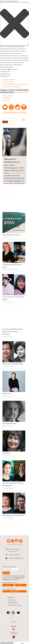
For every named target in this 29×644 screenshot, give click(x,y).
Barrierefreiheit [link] (13, 603)
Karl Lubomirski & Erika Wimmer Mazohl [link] (14, 298)
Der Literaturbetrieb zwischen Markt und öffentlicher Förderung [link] (13, 332)
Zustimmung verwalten (7, 643)
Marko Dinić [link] (7, 394)
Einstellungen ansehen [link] (21, 92)
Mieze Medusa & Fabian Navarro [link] (14, 516)
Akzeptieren (4, 90)
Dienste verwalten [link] (8, 82)
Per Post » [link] (21, 585)
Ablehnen (11, 90)
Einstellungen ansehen (22, 90)
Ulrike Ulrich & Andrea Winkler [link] (13, 364)
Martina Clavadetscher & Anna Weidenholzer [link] (13, 484)
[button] (14, 24)
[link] (14, 110)
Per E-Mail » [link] (8, 585)
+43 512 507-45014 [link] (14, 555)
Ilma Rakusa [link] (6, 453)
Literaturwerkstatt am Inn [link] (12, 235)
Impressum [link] (6, 100)
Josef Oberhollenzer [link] (9, 424)
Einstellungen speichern (7, 92)
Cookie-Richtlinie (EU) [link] (15, 605)
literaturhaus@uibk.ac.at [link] (16, 173)
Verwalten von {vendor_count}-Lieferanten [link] (16, 84)
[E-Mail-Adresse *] (11, 569)
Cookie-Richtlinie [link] (8, 96)
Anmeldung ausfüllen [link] (15, 591)
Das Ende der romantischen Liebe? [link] (12, 266)
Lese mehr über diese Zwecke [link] (12, 87)
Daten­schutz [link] (7, 98)
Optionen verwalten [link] (9, 80)
